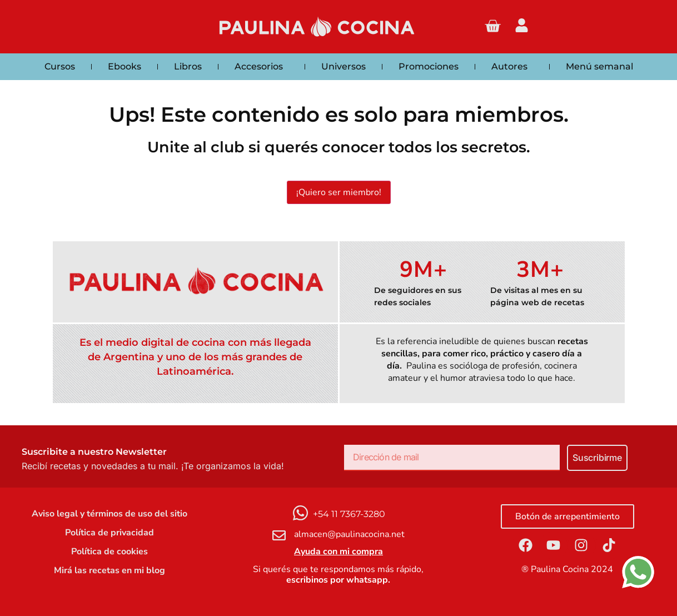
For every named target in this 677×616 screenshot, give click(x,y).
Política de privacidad (109, 533)
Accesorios (262, 67)
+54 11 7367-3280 (349, 514)
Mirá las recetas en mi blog (109, 570)
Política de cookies (109, 552)
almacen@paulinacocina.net (349, 534)
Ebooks (125, 66)
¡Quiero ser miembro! (339, 192)
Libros (188, 66)
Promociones (429, 66)
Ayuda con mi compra (338, 552)
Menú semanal (599, 66)
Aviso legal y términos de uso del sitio (109, 514)
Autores (512, 67)
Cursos (60, 66)
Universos (344, 66)
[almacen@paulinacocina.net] (279, 535)
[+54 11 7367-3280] (300, 513)
